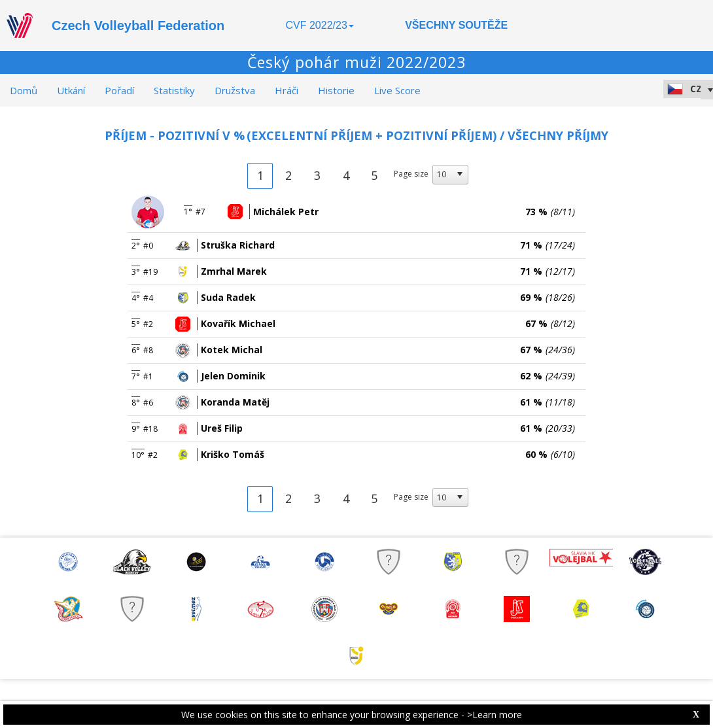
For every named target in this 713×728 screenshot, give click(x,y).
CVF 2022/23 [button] (320, 25)
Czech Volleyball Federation (138, 26)
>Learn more (495, 715)
